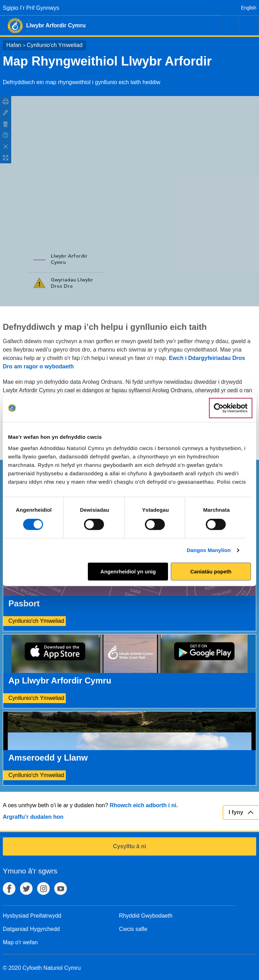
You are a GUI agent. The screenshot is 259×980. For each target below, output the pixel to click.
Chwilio (230, 25)
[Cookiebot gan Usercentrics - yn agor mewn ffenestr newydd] (231, 408)
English (249, 8)
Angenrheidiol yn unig (128, 571)
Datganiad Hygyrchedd (31, 929)
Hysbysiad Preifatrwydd (32, 916)
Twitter (26, 889)
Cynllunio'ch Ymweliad (54, 45)
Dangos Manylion (209, 550)
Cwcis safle (133, 929)
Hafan (14, 45)
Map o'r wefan (20, 942)
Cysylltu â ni (129, 846)
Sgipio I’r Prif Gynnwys (31, 8)
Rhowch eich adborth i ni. (144, 805)
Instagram (43, 889)
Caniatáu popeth (211, 571)
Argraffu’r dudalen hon (33, 817)
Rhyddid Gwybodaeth (146, 916)
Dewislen (249, 25)
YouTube (61, 889)
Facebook (9, 889)
